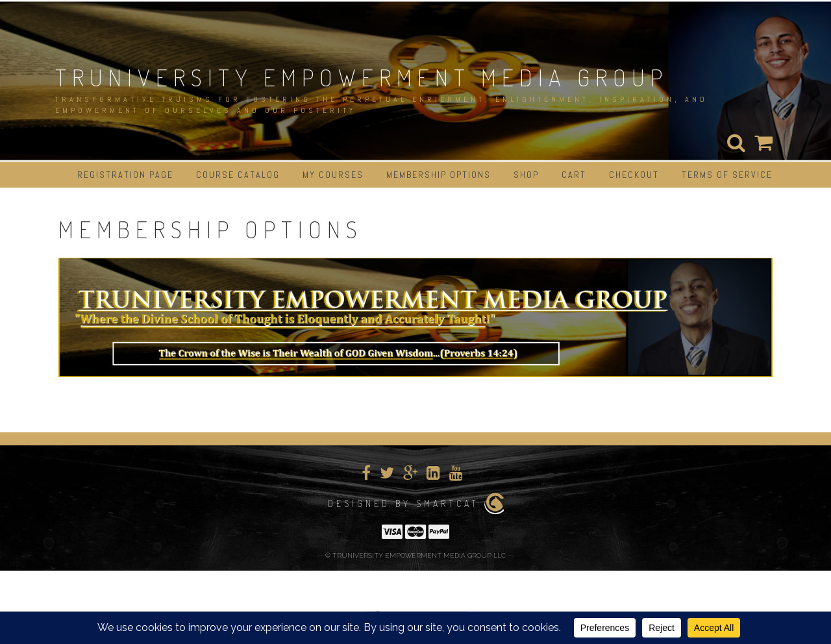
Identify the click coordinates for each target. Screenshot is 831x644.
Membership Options (439, 175)
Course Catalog (238, 175)
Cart (574, 175)
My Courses (333, 175)
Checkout (634, 175)
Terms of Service (727, 175)
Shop (526, 175)
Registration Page (125, 175)
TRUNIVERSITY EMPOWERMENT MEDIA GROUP (362, 77)
